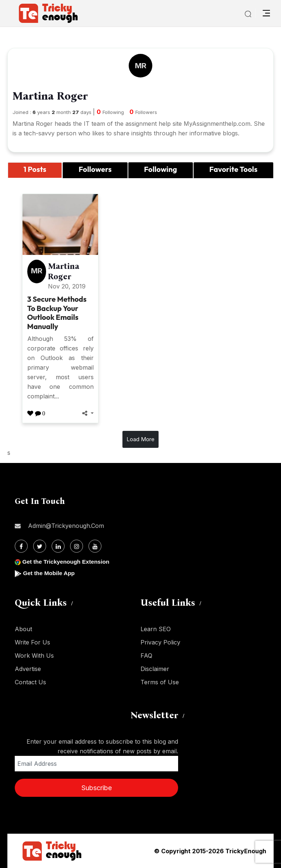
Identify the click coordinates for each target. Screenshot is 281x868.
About (23, 629)
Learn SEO (156, 629)
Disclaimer (155, 669)
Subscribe (97, 788)
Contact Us (30, 682)
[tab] (35, 170)
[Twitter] (40, 546)
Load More (140, 439)
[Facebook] (21, 546)
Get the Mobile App (50, 573)
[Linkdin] (58, 546)
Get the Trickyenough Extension (67, 562)
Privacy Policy (160, 642)
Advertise (28, 669)
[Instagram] (77, 546)
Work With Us (34, 656)
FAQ (146, 656)
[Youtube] (95, 546)
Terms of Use (160, 682)
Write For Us (32, 642)
